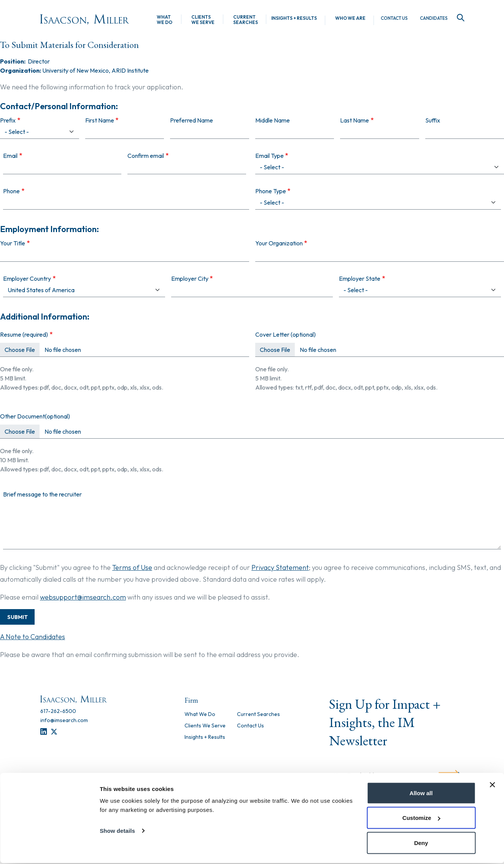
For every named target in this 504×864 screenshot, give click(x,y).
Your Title (13, 243)
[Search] (459, 18)
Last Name (355, 120)
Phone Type (271, 191)
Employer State (360, 278)
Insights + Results (294, 18)
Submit (17, 617)
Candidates (434, 18)
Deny (421, 844)
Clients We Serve (203, 20)
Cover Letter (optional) (285, 334)
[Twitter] (54, 732)
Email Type (269, 156)
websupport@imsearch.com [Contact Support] (83, 597)
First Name (100, 120)
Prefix (8, 120)
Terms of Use (132, 567)
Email (10, 156)
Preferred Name (192, 120)
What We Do (165, 20)
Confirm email (146, 156)
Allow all (421, 794)
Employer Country (27, 278)
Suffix (433, 120)
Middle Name (273, 120)
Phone (11, 191)
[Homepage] (85, 19)
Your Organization (279, 243)
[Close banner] (492, 786)
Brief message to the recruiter (42, 494)
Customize (421, 819)
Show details (117, 831)
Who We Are (350, 18)
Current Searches (246, 20)
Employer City (190, 278)
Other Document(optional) (35, 416)
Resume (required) (24, 334)
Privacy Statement (280, 567)
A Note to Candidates (33, 637)
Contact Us (394, 18)
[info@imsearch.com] (64, 720)
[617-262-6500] (58, 711)
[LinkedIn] (44, 732)
